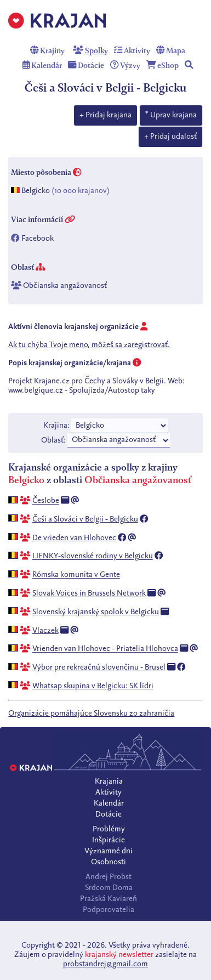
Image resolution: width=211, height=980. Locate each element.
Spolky (90, 51)
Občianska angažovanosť (65, 286)
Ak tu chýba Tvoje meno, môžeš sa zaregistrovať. (89, 345)
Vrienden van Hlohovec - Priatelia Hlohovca (105, 649)
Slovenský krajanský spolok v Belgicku (96, 612)
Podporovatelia (109, 910)
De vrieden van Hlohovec (74, 538)
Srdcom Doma (109, 888)
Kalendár (42, 66)
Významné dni (109, 851)
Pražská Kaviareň (109, 899)
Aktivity (132, 51)
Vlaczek (45, 631)
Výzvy (125, 66)
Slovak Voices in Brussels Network (89, 594)
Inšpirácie (109, 840)
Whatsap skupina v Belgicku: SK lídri (93, 686)
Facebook (38, 239)
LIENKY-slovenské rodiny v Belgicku (93, 557)
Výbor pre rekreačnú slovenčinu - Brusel (99, 668)
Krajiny (47, 51)
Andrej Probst (109, 877)
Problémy (109, 829)
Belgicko (36, 191)
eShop (162, 66)
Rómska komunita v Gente (76, 575)
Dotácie (86, 66)
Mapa (171, 51)
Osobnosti (109, 862)
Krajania (109, 781)
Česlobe (46, 501)
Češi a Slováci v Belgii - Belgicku (85, 519)
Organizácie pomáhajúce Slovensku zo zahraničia (91, 713)
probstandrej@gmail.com (105, 964)
